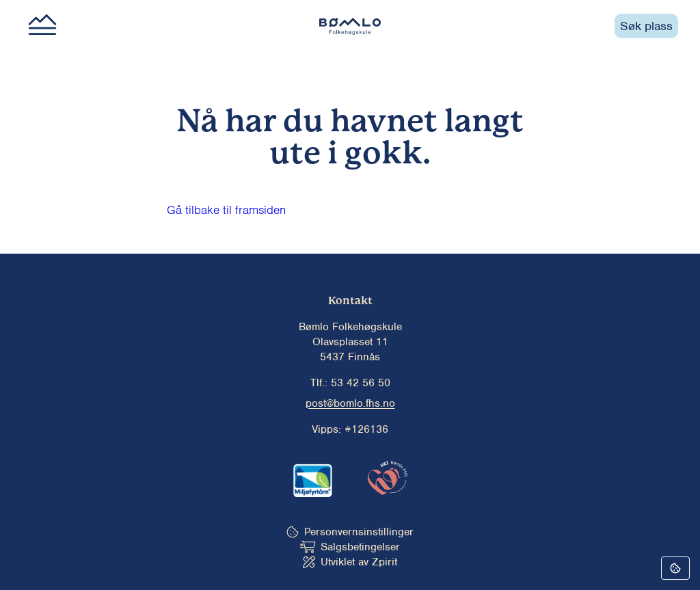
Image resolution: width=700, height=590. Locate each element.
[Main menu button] (42, 26)
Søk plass (646, 26)
